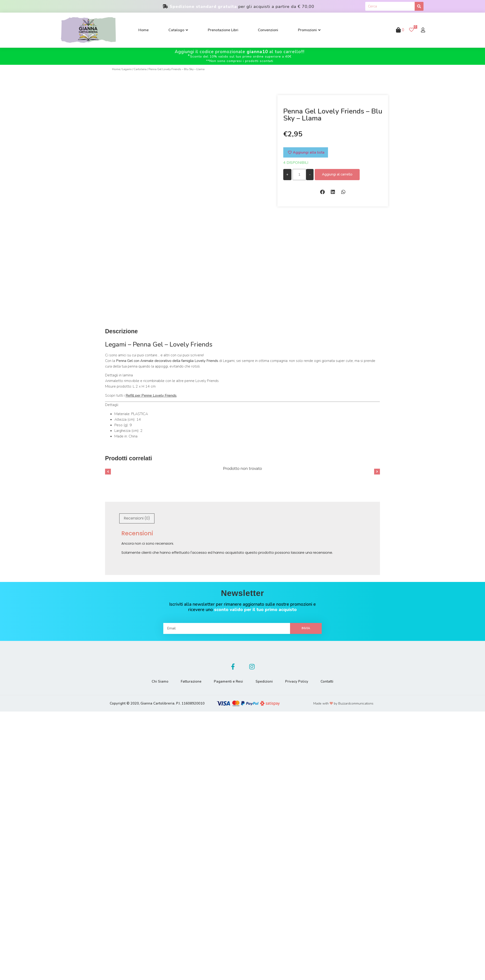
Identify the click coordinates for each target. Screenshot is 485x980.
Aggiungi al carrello (337, 174)
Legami (127, 69)
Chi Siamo (156, 680)
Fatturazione (189, 680)
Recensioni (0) (137, 517)
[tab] (137, 517)
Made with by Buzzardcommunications (343, 702)
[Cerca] (419, 6)
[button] (322, 192)
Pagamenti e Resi (228, 680)
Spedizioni (265, 680)
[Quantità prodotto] (299, 175)
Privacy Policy (299, 680)
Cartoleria (140, 69)
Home (116, 69)
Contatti (331, 680)
